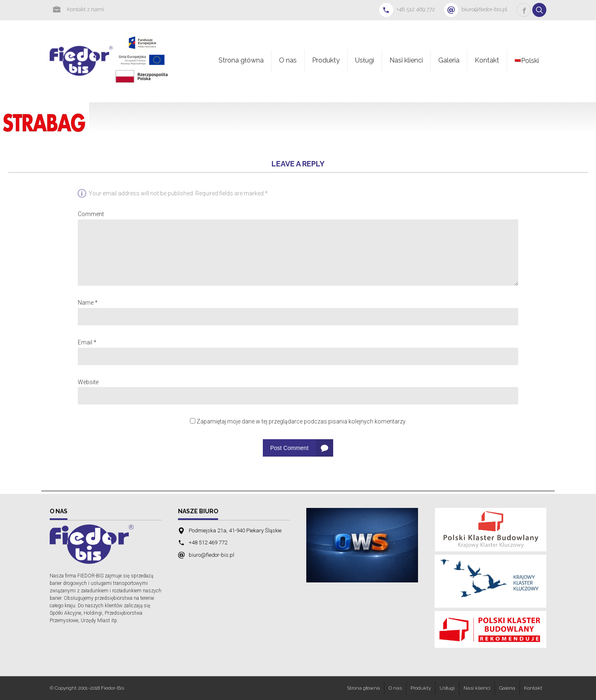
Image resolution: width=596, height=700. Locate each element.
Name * (88, 303)
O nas (288, 60)
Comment (91, 214)
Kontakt (487, 60)
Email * (87, 342)
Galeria (449, 60)
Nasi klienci (406, 60)
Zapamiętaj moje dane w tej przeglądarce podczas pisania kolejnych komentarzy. (302, 421)
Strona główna (241, 60)
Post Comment (290, 448)
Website (88, 382)
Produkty (326, 60)
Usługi (365, 60)
